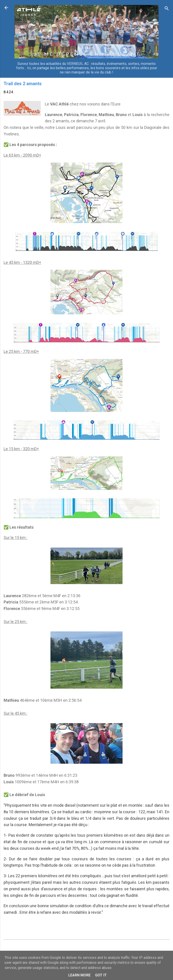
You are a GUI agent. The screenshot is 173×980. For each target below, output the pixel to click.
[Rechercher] (167, 9)
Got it (101, 975)
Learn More (79, 975)
